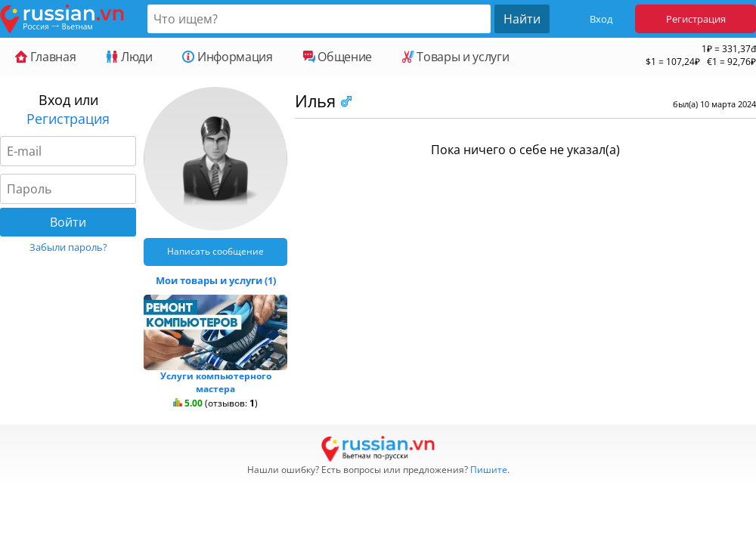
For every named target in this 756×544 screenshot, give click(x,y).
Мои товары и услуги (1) (216, 280)
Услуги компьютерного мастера (216, 382)
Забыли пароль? (68, 247)
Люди (129, 57)
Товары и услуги (455, 57)
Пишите (489, 470)
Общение (338, 57)
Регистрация (696, 19)
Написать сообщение (215, 251)
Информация (227, 57)
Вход (601, 19)
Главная (45, 57)
